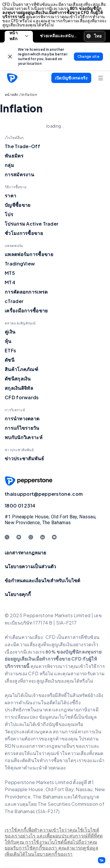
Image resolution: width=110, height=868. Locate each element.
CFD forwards (22, 397)
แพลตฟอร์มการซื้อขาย (29, 254)
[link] (10, 56)
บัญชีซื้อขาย (17, 205)
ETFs (10, 350)
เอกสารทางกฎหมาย (26, 553)
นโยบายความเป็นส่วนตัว (30, 566)
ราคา (10, 196)
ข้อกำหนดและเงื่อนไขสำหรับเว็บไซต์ (43, 580)
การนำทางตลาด (22, 418)
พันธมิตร (14, 156)
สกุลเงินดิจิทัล (19, 388)
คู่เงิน (10, 332)
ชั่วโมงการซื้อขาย (24, 233)
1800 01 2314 (20, 506)
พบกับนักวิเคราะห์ (24, 437)
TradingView (20, 264)
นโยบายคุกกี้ (18, 594)
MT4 (10, 282)
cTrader (14, 301)
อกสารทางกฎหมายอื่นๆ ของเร (57, 746)
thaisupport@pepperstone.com (44, 494)
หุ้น (8, 341)
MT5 (10, 273)
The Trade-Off (22, 146)
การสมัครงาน (19, 174)
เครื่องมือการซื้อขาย (26, 311)
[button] (102, 860)
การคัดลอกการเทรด (26, 292)
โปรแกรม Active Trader (32, 224)
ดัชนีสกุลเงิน (18, 379)
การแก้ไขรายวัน (22, 428)
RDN (10, 746)
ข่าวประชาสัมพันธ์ (24, 458)
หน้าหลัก (19, 36)
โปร (9, 214)
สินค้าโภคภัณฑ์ (21, 369)
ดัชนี (10, 360)
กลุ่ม (9, 165)
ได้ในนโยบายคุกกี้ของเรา (46, 854)
